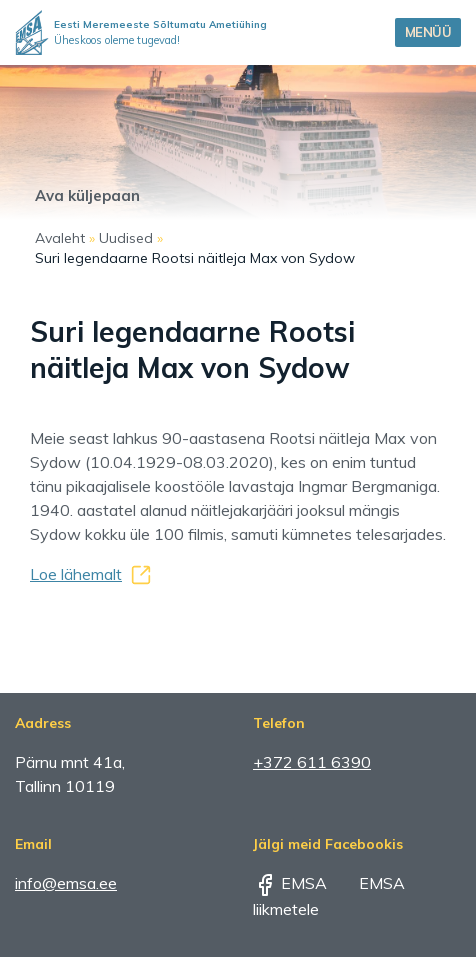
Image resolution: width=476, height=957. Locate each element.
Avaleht (60, 238)
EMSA (290, 883)
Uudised (126, 238)
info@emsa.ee (66, 883)
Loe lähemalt (76, 574)
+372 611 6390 (312, 762)
